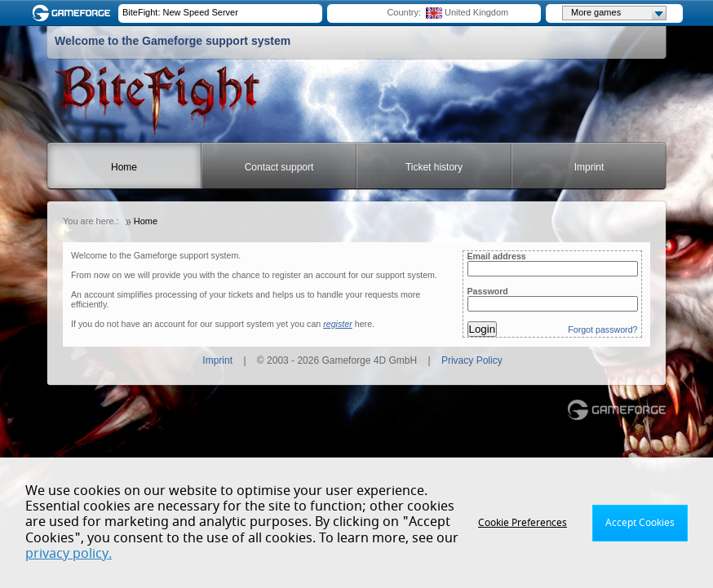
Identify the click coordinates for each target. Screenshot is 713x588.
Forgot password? (602, 329)
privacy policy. (69, 554)
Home (124, 167)
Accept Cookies (640, 523)
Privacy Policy (472, 360)
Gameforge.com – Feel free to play (74, 13)
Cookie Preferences (523, 523)
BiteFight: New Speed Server (180, 12)
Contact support (279, 167)
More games (618, 13)
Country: (404, 12)
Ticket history (434, 167)
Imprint (589, 167)
